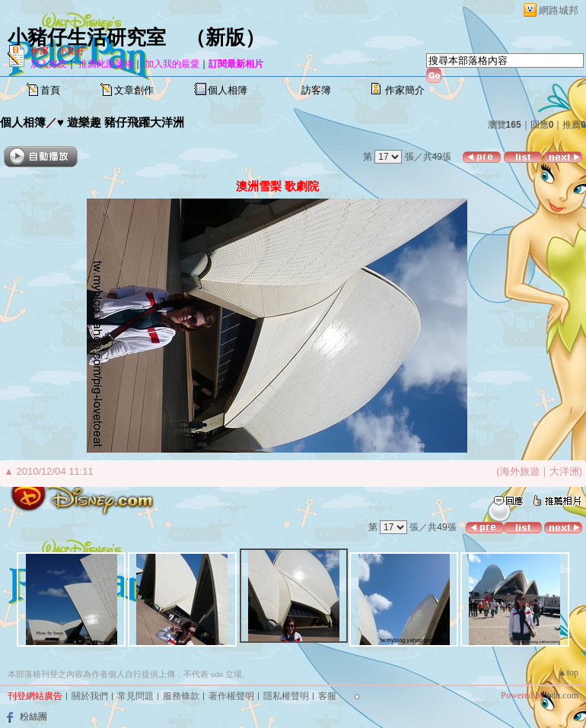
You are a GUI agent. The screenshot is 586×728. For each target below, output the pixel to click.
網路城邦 (559, 10)
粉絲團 (33, 717)
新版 (225, 38)
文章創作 (134, 90)
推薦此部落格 (106, 64)
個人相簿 (228, 90)
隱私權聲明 (286, 696)
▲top (568, 672)
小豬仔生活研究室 (87, 38)
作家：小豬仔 (58, 51)
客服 (327, 696)
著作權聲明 (231, 696)
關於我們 (90, 696)
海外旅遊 (520, 471)
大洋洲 (564, 471)
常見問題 (135, 696)
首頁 (50, 90)
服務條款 (181, 696)
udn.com (562, 695)
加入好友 (49, 64)
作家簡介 (405, 90)
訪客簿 (316, 90)
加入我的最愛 (172, 64)
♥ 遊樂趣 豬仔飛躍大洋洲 (121, 122)
